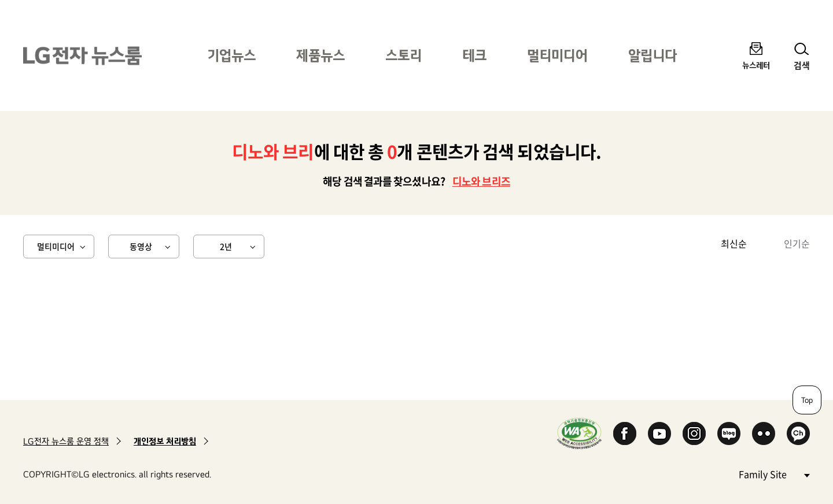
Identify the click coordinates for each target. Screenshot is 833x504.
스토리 (403, 55)
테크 (474, 55)
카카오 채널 (798, 433)
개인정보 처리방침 (165, 441)
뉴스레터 (756, 65)
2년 (226, 246)
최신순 (734, 243)
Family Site (774, 474)
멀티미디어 (557, 55)
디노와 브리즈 (481, 181)
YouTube (659, 433)
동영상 (141, 246)
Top (807, 400)
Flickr (764, 433)
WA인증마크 (579, 433)
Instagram (694, 433)
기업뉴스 (231, 55)
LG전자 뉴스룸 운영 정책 (66, 441)
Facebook (625, 433)
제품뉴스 (320, 55)
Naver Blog (729, 433)
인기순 (797, 243)
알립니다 (653, 55)
